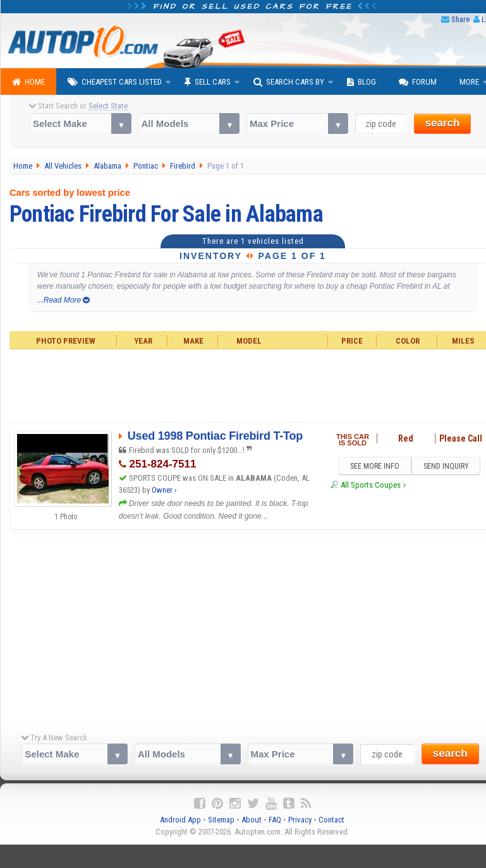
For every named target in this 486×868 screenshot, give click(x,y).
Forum (418, 82)
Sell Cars (208, 82)
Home (28, 82)
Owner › (164, 490)
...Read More (64, 300)
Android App (180, 820)
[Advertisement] (243, 625)
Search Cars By (289, 82)
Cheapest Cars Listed (115, 82)
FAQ (275, 820)
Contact (331, 820)
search (443, 123)
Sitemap (221, 820)
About (252, 820)
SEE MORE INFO (374, 466)
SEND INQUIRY (446, 466)
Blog (361, 82)
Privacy (300, 820)
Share (460, 19)
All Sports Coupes (371, 485)
